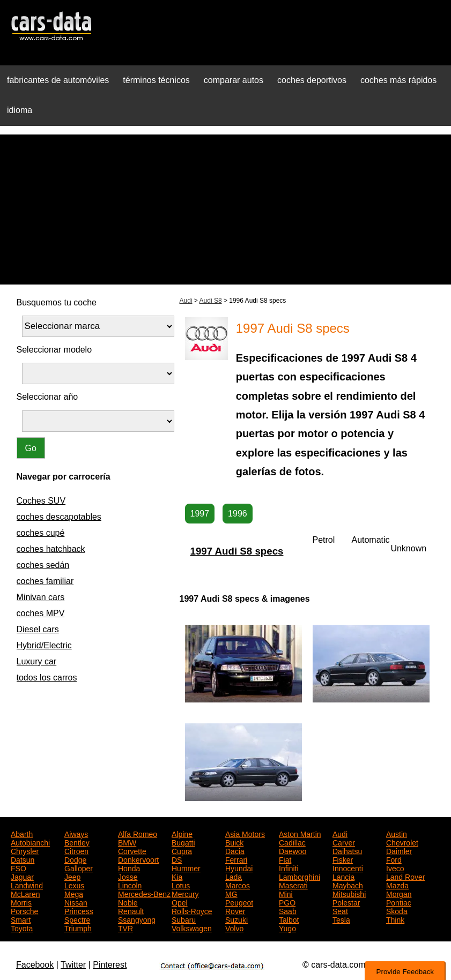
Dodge (75, 859)
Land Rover (405, 876)
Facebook (35, 965)
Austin (397, 833)
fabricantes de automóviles (58, 80)
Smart (21, 919)
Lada (234, 876)
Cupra (182, 850)
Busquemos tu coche (57, 302)
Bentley (77, 842)
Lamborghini (300, 876)
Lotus (181, 885)
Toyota (22, 927)
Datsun (23, 859)
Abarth (22, 833)
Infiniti (289, 867)
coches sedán (43, 565)
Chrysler (25, 850)
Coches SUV (41, 501)
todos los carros (47, 678)
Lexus (74, 885)
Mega (74, 893)
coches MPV (41, 613)
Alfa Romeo (138, 833)
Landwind (27, 885)
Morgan (399, 893)
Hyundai (239, 867)
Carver (344, 842)
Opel (180, 902)
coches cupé (41, 533)
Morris (21, 902)
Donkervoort (138, 859)
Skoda (397, 910)
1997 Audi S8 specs (237, 551)
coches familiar (45, 581)
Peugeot (239, 902)
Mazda (397, 885)
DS (177, 859)
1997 (200, 514)
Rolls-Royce (192, 910)
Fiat (285, 859)
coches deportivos (312, 80)
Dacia (235, 850)
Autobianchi (30, 842)
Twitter (73, 965)
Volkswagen (192, 927)
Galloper (79, 867)
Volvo (234, 927)
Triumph (78, 927)
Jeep (72, 876)
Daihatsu (347, 850)
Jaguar (22, 876)
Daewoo (293, 850)
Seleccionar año (47, 397)
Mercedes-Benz (144, 893)
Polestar (346, 902)
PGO (287, 902)
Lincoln (130, 885)
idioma (20, 110)
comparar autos (234, 80)
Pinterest (110, 965)
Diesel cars (38, 629)
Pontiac (399, 902)
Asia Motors (245, 833)
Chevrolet (402, 842)
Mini (286, 893)
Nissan (76, 902)
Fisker (343, 859)
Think (395, 919)
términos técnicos (156, 80)
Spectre (77, 919)
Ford (394, 859)
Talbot (289, 919)
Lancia (343, 876)
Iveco (395, 867)
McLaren (25, 893)
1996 (238, 514)
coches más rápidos (398, 80)
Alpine (182, 833)
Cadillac (292, 842)
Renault (131, 910)
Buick (234, 842)
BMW (127, 842)
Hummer (186, 867)
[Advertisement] (225, 210)
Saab (288, 910)
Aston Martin (300, 833)
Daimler (399, 850)
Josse (128, 876)
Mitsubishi (349, 893)
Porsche (24, 910)
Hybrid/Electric (44, 645)
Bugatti (183, 842)
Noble (128, 902)
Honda (129, 867)
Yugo (287, 927)
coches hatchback (51, 549)
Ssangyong (137, 919)
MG (231, 893)
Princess (79, 910)
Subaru (184, 919)
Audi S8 (211, 301)
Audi (186, 301)
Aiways (76, 833)
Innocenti (348, 867)
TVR (125, 927)
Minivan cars (41, 597)
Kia (177, 876)
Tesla (341, 919)
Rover (235, 910)
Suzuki (236, 919)
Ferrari (236, 859)
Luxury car (37, 661)
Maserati (293, 885)
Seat (340, 910)
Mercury (185, 893)
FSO (19, 867)
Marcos (238, 885)
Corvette (132, 850)
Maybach (348, 885)
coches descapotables (59, 517)
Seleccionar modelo (54, 350)
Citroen (76, 850)
